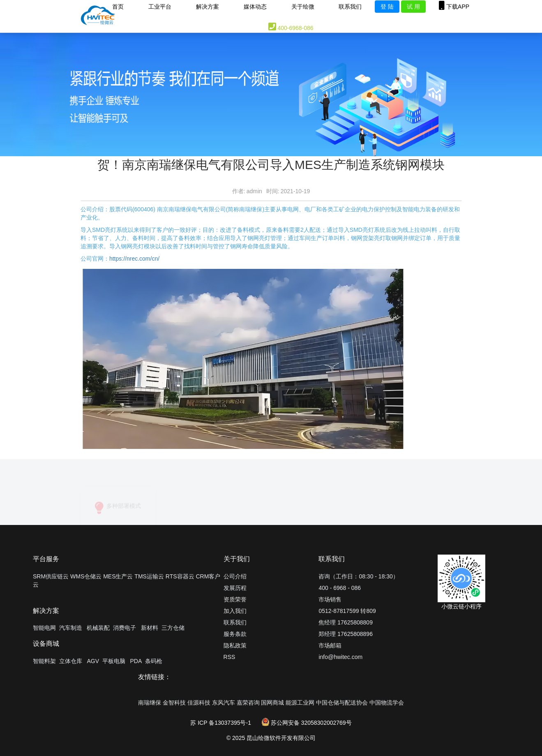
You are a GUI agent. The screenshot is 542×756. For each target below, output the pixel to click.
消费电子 (125, 628)
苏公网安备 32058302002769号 (307, 723)
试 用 (413, 7)
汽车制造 (71, 628)
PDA (136, 661)
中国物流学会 (387, 703)
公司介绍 (235, 576)
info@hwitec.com (340, 657)
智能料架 (44, 661)
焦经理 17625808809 (346, 622)
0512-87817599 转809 (347, 611)
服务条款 (235, 634)
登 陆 (387, 7)
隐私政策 (235, 645)
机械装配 (98, 628)
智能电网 (44, 628)
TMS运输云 (149, 576)
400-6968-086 (291, 27)
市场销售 (330, 599)
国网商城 (272, 703)
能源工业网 (300, 703)
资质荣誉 (235, 599)
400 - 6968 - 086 (340, 588)
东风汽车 (224, 703)
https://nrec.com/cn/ (134, 259)
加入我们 (235, 611)
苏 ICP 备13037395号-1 (221, 723)
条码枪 (154, 661)
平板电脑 (114, 661)
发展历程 (235, 588)
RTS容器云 (180, 576)
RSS (229, 657)
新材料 (150, 628)
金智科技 (174, 703)
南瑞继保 (150, 703)
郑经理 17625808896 (346, 634)
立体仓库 (71, 661)
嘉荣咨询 (248, 703)
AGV (93, 661)
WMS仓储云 (86, 576)
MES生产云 (118, 576)
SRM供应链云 (51, 576)
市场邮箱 (330, 645)
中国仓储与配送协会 (342, 703)
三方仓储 (173, 628)
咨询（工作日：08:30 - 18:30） (359, 576)
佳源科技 (199, 703)
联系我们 (235, 622)
